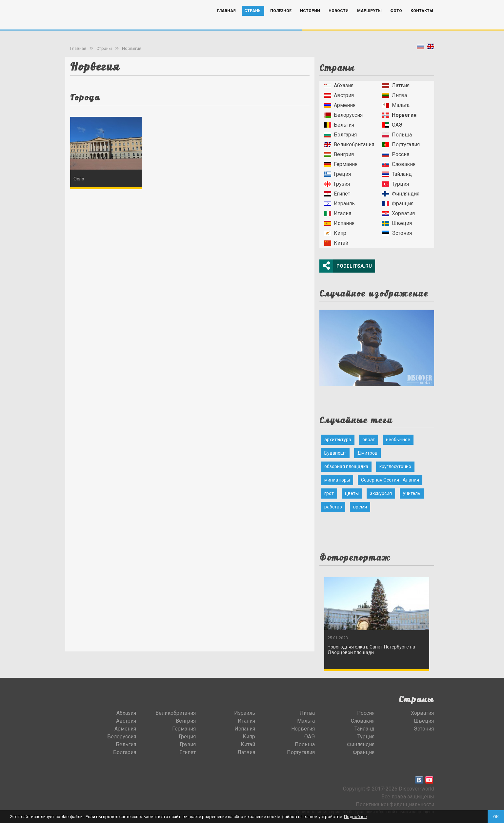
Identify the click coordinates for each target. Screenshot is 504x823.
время (360, 507)
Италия (338, 213)
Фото (396, 21)
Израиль (340, 204)
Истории (310, 21)
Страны (253, 21)
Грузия (337, 184)
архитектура (338, 440)
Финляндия (401, 194)
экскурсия (381, 493)
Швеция (397, 223)
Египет (337, 194)
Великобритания (349, 144)
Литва (395, 95)
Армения (340, 105)
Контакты (422, 21)
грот (329, 493)
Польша (397, 135)
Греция (338, 174)
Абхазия (339, 85)
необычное (398, 440)
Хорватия (399, 213)
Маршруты (369, 21)
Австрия (339, 95)
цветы (352, 493)
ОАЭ (392, 125)
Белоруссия (343, 115)
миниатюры (337, 480)
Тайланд (397, 174)
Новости (339, 21)
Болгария (341, 135)
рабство (333, 507)
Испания (339, 223)
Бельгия (339, 125)
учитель (412, 493)
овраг (369, 440)
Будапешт (335, 453)
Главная (226, 21)
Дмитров (367, 453)
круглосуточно (395, 466)
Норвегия (132, 48)
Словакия (399, 164)
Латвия (396, 85)
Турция (396, 184)
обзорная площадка (346, 466)
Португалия (401, 144)
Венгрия (339, 154)
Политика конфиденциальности (395, 804)
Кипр (335, 233)
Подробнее (355, 817)
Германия (341, 164)
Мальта (396, 105)
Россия (396, 154)
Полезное (281, 21)
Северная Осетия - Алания (390, 480)
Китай (336, 243)
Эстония (397, 233)
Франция (398, 204)
